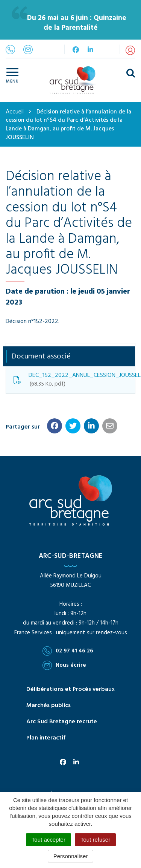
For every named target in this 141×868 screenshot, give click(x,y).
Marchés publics (49, 706)
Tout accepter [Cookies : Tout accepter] (49, 840)
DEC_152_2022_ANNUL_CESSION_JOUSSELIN (74, 380)
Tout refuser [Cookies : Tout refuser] (95, 840)
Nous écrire (64, 665)
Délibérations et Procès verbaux (70, 689)
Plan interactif (46, 738)
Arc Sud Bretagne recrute (62, 722)
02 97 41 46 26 (68, 651)
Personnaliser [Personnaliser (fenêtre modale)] (71, 856)
